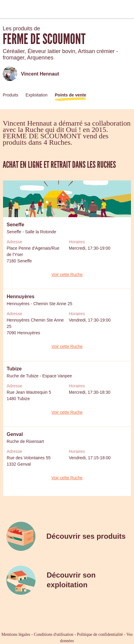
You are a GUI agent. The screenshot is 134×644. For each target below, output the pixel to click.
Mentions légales (16, 634)
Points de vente (70, 95)
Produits (10, 95)
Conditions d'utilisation (53, 634)
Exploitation (36, 95)
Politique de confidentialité (100, 634)
